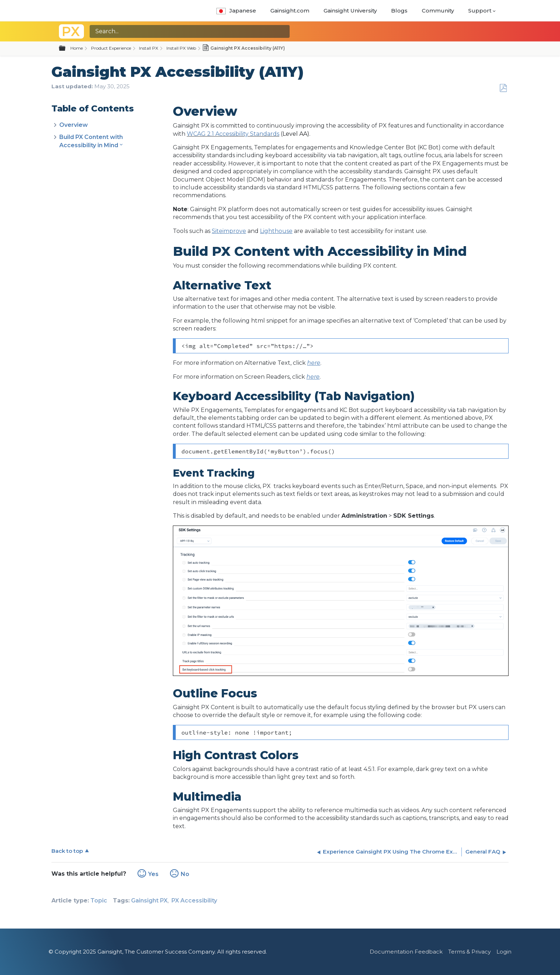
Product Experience (111, 48)
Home (77, 48)
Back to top (67, 851)
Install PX (149, 48)
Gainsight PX (149, 901)
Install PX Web (181, 48)
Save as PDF (503, 88)
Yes (153, 874)
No (185, 874)
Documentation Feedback (406, 952)
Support (480, 11)
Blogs (399, 11)
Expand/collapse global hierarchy (66, 49)
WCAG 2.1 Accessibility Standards (233, 134)
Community (438, 11)
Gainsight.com (290, 11)
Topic (99, 901)
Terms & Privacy (469, 952)
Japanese (236, 11)
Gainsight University (350, 11)
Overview (74, 125)
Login (504, 952)
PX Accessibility (194, 901)
